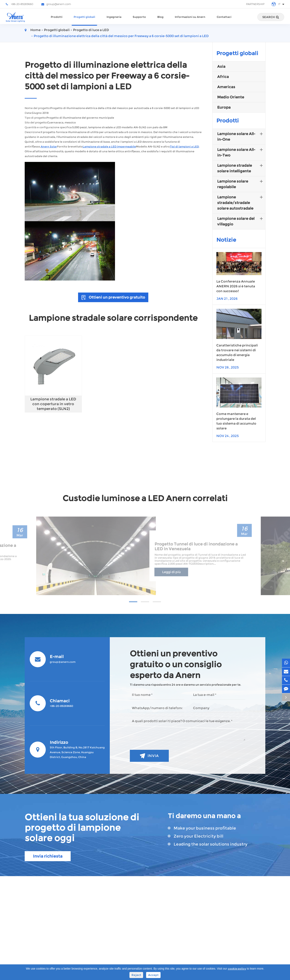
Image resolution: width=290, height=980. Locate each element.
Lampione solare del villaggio (241, 221)
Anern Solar (49, 147)
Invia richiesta (48, 856)
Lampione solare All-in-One (241, 136)
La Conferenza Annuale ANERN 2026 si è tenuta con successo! (236, 286)
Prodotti (57, 21)
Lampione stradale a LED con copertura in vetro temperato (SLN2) (53, 404)
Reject (136, 975)
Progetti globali (84, 21)
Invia (149, 756)
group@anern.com (56, 4)
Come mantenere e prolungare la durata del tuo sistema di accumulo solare (236, 421)
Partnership (255, 4)
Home (35, 30)
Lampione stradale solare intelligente (241, 168)
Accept (153, 975)
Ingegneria (114, 21)
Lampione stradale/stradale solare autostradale (241, 202)
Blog (160, 21)
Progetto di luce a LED (91, 30)
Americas (226, 87)
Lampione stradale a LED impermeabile (109, 147)
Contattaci (224, 21)
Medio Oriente (231, 97)
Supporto (139, 21)
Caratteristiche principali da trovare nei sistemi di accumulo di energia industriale (237, 353)
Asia (221, 67)
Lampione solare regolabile (241, 184)
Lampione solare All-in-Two (241, 152)
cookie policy (237, 969)
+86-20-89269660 (19, 4)
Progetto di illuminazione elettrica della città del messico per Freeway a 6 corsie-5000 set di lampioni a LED (121, 36)
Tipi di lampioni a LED (184, 147)
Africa (223, 77)
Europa (224, 107)
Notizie (226, 240)
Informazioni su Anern (190, 21)
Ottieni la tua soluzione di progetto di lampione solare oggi (82, 828)
